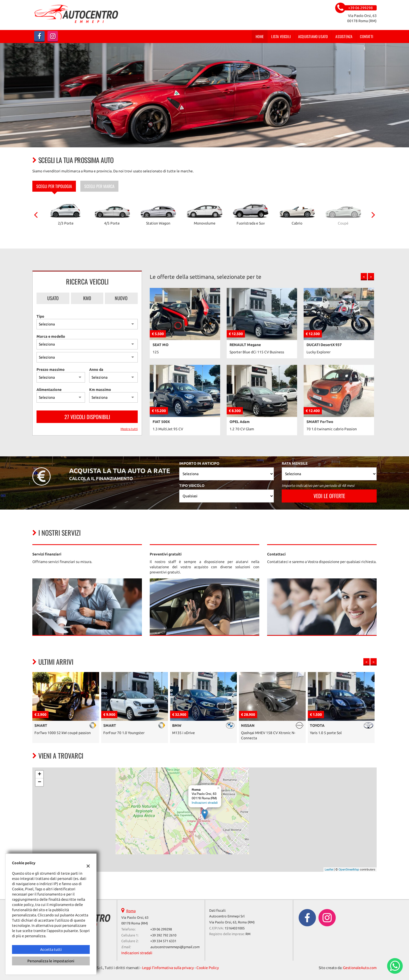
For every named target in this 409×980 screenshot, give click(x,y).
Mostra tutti (129, 429)
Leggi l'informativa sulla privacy (168, 968)
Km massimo (100, 390)
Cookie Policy (208, 968)
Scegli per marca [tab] (99, 186)
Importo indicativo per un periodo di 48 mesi (318, 486)
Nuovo (121, 298)
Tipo (40, 316)
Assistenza (344, 36)
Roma (131, 911)
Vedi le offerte (329, 496)
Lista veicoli (281, 36)
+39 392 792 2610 (163, 935)
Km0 (87, 298)
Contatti (366, 36)
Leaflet (329, 869)
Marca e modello (51, 336)
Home (260, 36)
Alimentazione (49, 390)
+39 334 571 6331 (163, 941)
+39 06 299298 (161, 929)
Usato (53, 298)
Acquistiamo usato (313, 36)
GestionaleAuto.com (360, 968)
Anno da (96, 370)
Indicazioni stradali (205, 803)
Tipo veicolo (192, 486)
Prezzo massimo (51, 370)
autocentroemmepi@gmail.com (175, 947)
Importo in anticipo (199, 463)
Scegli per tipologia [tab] (54, 186)
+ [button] (40, 775)
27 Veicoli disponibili (87, 417)
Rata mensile (295, 463)
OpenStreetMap (349, 869)
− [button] (40, 782)
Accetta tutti (51, 949)
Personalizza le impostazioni (51, 961)
